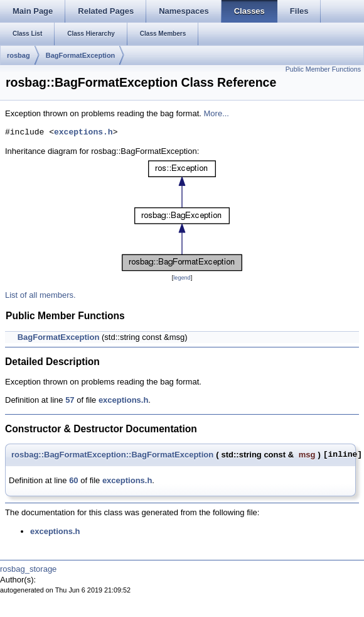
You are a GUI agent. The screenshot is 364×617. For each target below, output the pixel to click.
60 (73, 480)
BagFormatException (81, 55)
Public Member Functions (323, 69)
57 (70, 400)
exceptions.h (83, 133)
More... (217, 113)
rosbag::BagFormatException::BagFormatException (112, 455)
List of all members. (40, 295)
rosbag (19, 55)
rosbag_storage (28, 569)
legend (182, 278)
